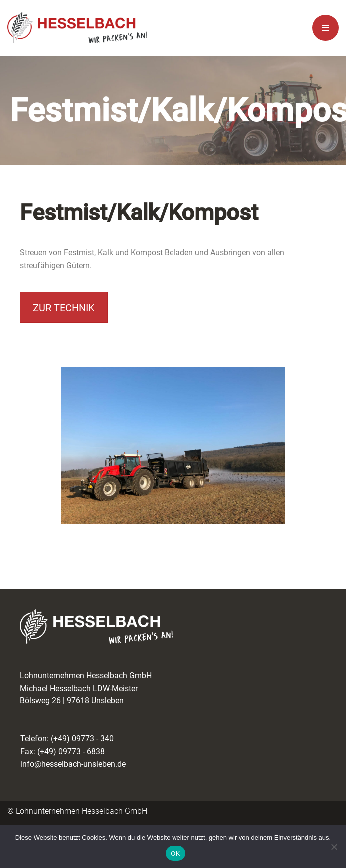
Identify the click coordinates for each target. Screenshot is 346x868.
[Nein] (334, 847)
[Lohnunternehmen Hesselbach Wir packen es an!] (77, 28)
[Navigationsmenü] (325, 28)
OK (175, 853)
